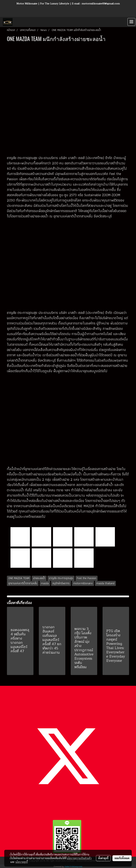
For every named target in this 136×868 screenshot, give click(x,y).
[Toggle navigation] (131, 22)
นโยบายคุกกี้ (22, 862)
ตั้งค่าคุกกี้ (103, 858)
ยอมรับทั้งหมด (122, 858)
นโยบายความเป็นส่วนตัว (79, 858)
